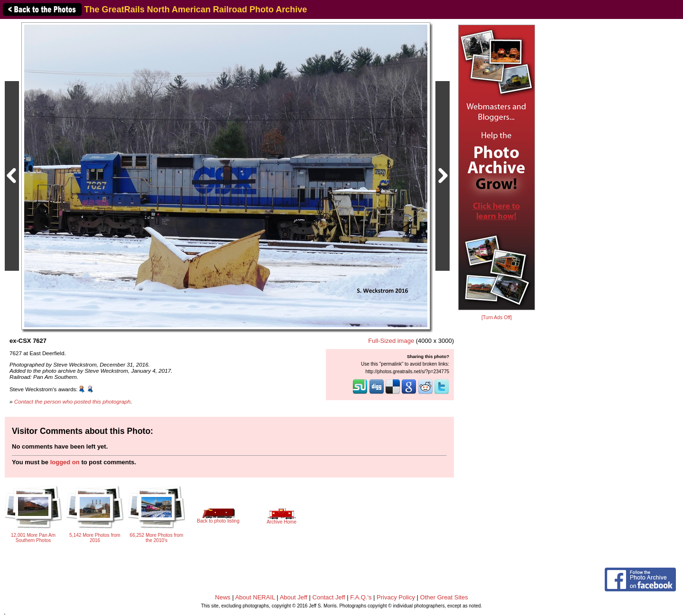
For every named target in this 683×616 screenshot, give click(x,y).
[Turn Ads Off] (497, 317)
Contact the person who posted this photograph (73, 401)
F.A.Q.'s (361, 597)
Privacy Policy (396, 597)
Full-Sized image (391, 341)
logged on (65, 462)
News (223, 597)
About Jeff (294, 597)
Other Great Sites (444, 597)
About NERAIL (255, 597)
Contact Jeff (329, 597)
